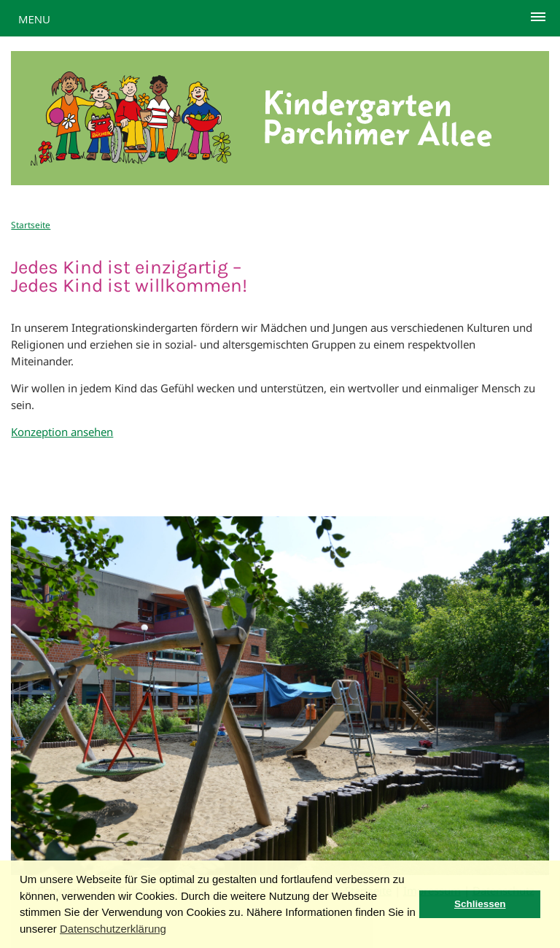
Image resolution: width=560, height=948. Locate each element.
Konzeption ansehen (62, 432)
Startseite (31, 225)
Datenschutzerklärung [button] (113, 929)
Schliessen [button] (480, 904)
